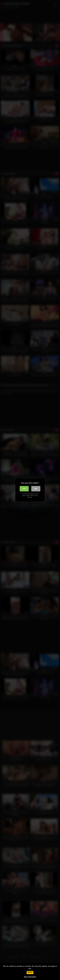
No (36, 489)
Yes (24, 489)
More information (30, 977)
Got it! (30, 972)
